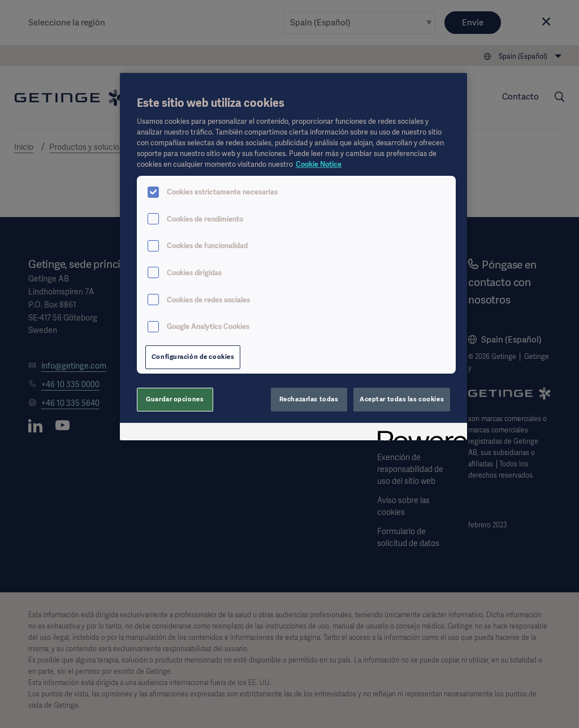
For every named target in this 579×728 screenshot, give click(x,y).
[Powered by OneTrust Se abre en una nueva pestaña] (418, 433)
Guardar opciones (175, 399)
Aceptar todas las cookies (402, 399)
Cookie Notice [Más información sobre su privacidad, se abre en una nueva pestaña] (319, 164)
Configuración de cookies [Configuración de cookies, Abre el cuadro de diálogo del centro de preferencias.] (193, 357)
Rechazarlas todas (309, 399)
